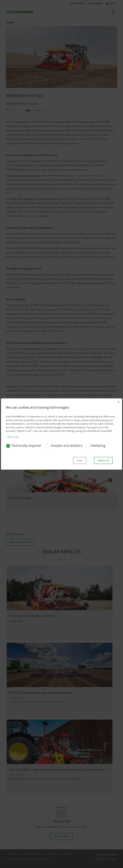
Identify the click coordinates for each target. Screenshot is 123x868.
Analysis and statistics (67, 446)
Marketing (98, 446)
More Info (13, 437)
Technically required (26, 446)
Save (80, 460)
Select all (103, 460)
